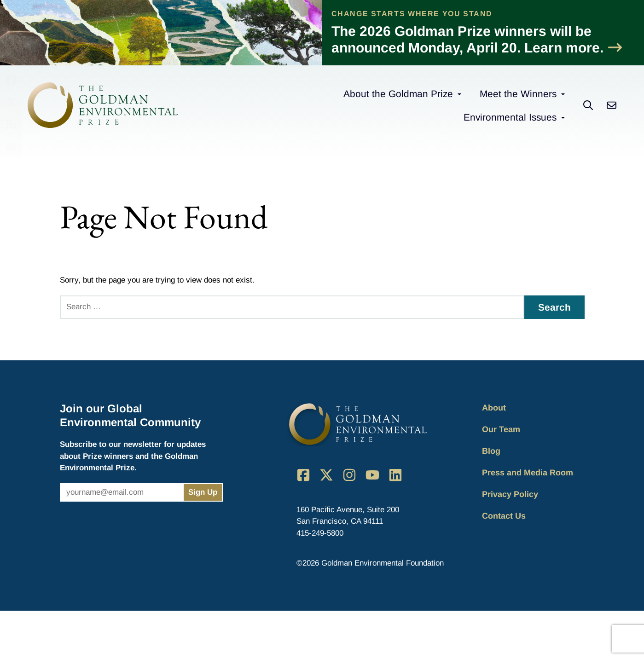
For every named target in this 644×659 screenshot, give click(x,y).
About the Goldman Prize (398, 94)
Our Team (501, 429)
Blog (491, 451)
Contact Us (504, 516)
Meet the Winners (518, 94)
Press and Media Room (528, 473)
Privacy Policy (510, 494)
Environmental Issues (510, 117)
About (494, 408)
